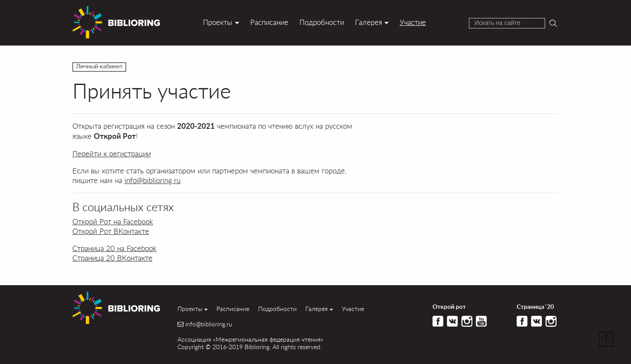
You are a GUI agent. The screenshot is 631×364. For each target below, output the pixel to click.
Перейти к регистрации (112, 154)
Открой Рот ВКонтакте (111, 231)
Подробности (322, 22)
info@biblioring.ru (152, 180)
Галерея (369, 22)
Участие (413, 22)
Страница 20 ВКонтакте (112, 258)
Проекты (218, 22)
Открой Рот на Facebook (113, 221)
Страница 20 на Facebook (114, 248)
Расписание (269, 22)
